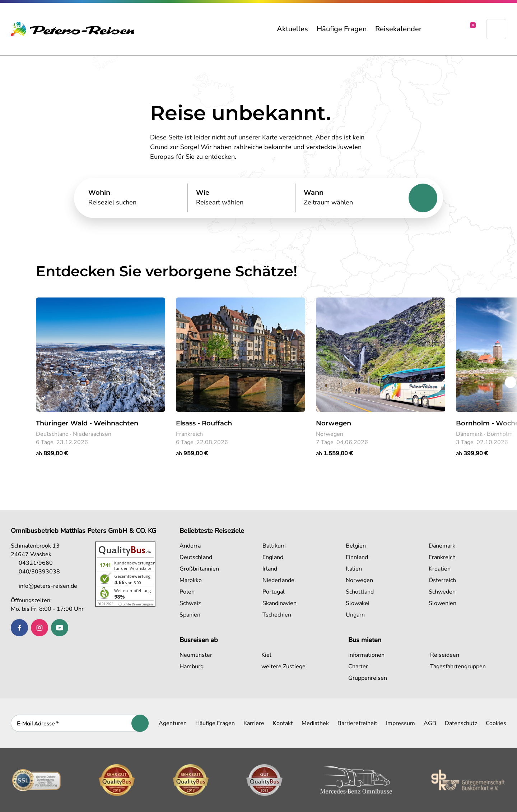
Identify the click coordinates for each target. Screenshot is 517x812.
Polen (187, 592)
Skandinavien (280, 603)
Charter (358, 666)
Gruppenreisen (368, 678)
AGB (430, 723)
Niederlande (278, 580)
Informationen (366, 655)
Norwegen (334, 423)
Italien (354, 569)
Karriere (254, 723)
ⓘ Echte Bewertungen (136, 604)
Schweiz (190, 603)
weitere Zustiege (283, 666)
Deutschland (196, 557)
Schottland (360, 592)
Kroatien (440, 569)
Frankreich (442, 557)
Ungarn (355, 615)
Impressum (400, 723)
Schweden (442, 592)
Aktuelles (292, 29)
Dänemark (442, 546)
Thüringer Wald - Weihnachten (87, 423)
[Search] (134, 198)
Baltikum (274, 546)
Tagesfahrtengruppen (458, 666)
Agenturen (173, 723)
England (273, 557)
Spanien (190, 615)
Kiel (266, 655)
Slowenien (443, 603)
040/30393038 (35, 572)
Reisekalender (398, 29)
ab (52, 453)
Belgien (356, 546)
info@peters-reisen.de (44, 586)
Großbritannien (199, 569)
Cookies (496, 723)
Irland (270, 569)
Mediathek (315, 723)
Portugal (274, 592)
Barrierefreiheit (357, 723)
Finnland (357, 557)
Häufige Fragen (342, 29)
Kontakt (283, 723)
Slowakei (358, 603)
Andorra (190, 546)
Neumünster (196, 655)
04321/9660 (32, 563)
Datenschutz (461, 723)
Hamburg (192, 666)
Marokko (191, 580)
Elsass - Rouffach (204, 423)
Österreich (442, 580)
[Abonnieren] (140, 723)
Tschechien (277, 615)
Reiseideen (445, 655)
